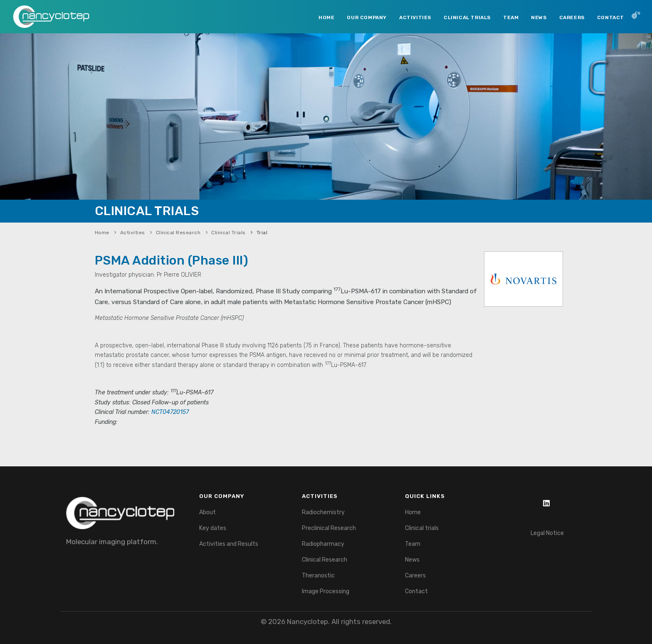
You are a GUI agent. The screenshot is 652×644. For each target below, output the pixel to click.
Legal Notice (547, 533)
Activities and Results (229, 544)
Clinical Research (178, 233)
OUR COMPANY (367, 17)
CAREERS (572, 17)
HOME (326, 17)
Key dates (213, 528)
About (207, 512)
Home (102, 233)
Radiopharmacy (323, 544)
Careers (415, 576)
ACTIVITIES (415, 17)
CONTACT (611, 17)
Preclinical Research (329, 528)
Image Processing (326, 591)
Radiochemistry (323, 512)
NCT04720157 (170, 412)
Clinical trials (422, 528)
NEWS (539, 17)
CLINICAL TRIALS (467, 17)
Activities (133, 233)
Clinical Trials (228, 233)
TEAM (511, 17)
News (412, 560)
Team (413, 544)
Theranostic (318, 576)
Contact (416, 591)
